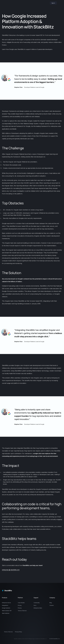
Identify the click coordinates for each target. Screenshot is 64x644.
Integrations (5, 605)
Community (37, 603)
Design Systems (6, 608)
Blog (51, 603)
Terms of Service (22, 611)
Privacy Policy (18, 632)
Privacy (20, 608)
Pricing (20, 605)
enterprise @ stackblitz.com (11, 570)
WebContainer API (7, 611)
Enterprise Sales (38, 608)
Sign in (53, 3)
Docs (35, 605)
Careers (52, 605)
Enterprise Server (6, 603)
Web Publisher (6, 613)
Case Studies (21, 603)
